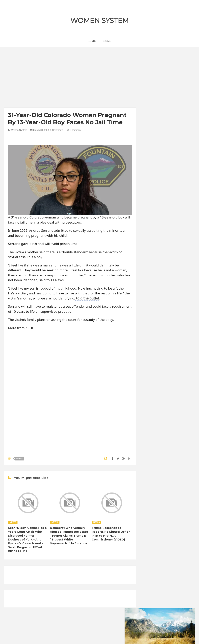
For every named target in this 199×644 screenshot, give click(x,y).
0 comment (74, 130)
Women (163, 508)
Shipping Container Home (163, 424)
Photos (149, 501)
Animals (165, 462)
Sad (160, 501)
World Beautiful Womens (159, 515)
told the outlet (87, 298)
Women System (99, 21)
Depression (180, 468)
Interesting (182, 488)
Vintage (150, 508)
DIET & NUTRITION (157, 475)
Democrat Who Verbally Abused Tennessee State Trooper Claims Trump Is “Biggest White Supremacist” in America (69, 536)
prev (145, 239)
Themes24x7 (111, 637)
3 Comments (57, 130)
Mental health (153, 495)
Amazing (151, 462)
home (92, 41)
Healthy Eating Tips (168, 482)
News (19, 459)
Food (176, 475)
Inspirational (165, 488)
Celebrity (163, 468)
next (148, 239)
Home (107, 41)
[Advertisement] (70, 78)
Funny (149, 482)
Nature (170, 495)
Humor (149, 488)
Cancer (150, 468)
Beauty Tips (180, 462)
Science (172, 501)
